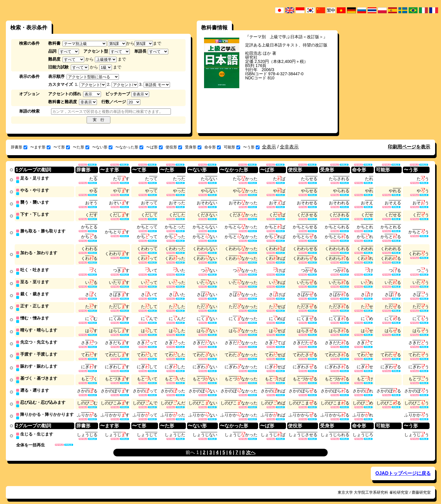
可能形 (232, 147)
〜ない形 (102, 147)
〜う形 (251, 147)
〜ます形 (40, 147)
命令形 (213, 147)
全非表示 (289, 147)
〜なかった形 (129, 147)
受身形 (193, 147)
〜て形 (62, 147)
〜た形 (81, 147)
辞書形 (19, 147)
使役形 (174, 147)
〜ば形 (154, 147)
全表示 (269, 147)
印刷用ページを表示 (409, 147)
